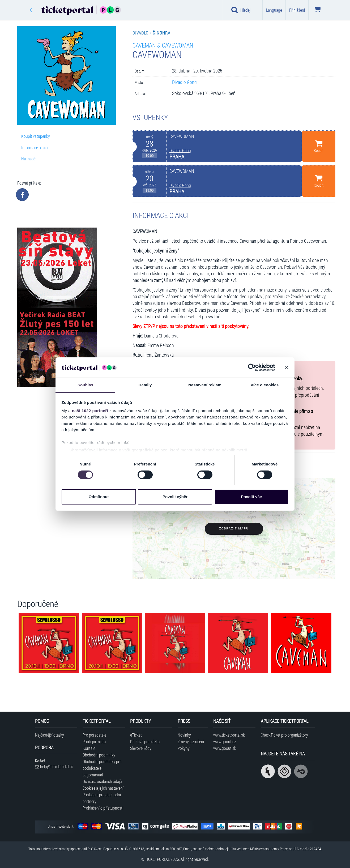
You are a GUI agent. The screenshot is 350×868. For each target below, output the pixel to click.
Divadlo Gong (184, 82)
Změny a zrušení (191, 741)
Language (274, 10)
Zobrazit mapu (234, 529)
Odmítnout (99, 497)
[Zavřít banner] (287, 367)
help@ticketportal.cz (54, 766)
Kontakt (89, 748)
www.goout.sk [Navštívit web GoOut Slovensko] (225, 748)
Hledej (241, 10)
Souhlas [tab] (85, 385)
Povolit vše (251, 497)
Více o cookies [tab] (265, 385)
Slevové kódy (141, 748)
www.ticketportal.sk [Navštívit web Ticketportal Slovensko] (229, 735)
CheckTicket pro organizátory (284, 735)
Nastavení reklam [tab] (205, 385)
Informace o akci (35, 147)
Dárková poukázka (145, 741)
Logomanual (93, 775)
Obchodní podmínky (99, 755)
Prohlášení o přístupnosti (103, 808)
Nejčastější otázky (50, 735)
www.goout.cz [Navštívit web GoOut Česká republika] (225, 741)
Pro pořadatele (94, 735)
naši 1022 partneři (90, 411)
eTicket (136, 735)
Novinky (184, 735)
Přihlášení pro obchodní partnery (102, 798)
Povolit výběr (175, 497)
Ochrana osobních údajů (102, 781)
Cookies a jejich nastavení (103, 788)
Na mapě (28, 159)
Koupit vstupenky (36, 136)
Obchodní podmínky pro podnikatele (102, 765)
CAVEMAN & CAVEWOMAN (163, 45)
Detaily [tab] (145, 385)
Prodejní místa (94, 741)
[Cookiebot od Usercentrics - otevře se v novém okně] (252, 367)
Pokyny (184, 748)
